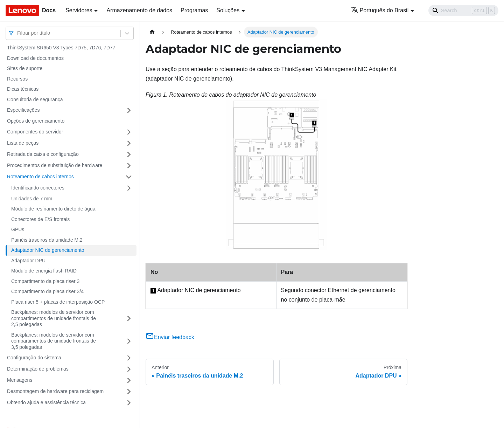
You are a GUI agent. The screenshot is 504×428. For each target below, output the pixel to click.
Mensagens (20, 380)
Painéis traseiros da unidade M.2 (47, 240)
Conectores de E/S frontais (40, 219)
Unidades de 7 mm (32, 199)
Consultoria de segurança (35, 99)
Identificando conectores (38, 188)
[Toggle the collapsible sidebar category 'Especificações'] (129, 110)
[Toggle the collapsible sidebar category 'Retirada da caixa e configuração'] (129, 154)
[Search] (463, 11)
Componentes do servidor (35, 132)
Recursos (17, 79)
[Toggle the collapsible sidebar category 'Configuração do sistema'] (129, 358)
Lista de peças (23, 143)
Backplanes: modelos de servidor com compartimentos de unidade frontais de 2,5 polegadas (54, 318)
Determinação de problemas (38, 369)
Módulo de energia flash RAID (44, 271)
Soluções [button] (228, 10)
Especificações (23, 110)
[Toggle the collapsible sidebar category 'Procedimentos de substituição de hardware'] (129, 166)
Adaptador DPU (28, 261)
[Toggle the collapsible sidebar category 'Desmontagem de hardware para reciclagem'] (129, 392)
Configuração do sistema (34, 358)
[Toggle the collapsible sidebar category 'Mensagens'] (129, 380)
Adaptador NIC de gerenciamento (48, 250)
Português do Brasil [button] (380, 10)
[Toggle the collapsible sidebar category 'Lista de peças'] (129, 143)
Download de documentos (35, 58)
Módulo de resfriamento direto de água (53, 209)
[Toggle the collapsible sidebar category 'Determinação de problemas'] (129, 369)
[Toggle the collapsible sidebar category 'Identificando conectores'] (129, 188)
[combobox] (18, 33)
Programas (194, 10)
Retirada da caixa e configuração (43, 154)
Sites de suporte (25, 68)
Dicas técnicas (23, 89)
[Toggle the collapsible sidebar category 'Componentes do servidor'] (129, 132)
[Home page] (152, 32)
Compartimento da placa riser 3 (45, 281)
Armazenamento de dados (139, 10)
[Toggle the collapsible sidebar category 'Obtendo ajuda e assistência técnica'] (129, 403)
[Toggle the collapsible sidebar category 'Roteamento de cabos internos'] (129, 177)
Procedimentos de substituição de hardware (55, 165)
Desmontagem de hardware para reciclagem (55, 391)
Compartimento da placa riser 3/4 (47, 291)
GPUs (18, 229)
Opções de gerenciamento (36, 121)
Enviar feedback (170, 337)
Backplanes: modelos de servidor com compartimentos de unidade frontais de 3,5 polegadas (54, 341)
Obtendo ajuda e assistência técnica (46, 402)
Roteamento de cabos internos (40, 177)
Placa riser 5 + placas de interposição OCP (58, 302)
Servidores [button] (79, 10)
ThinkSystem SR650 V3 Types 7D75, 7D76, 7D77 (61, 48)
